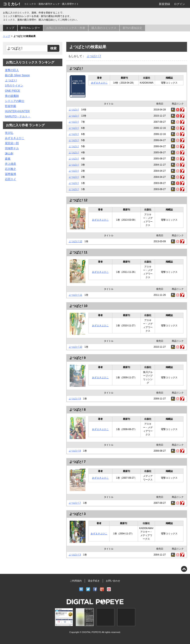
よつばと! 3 (77, 514)
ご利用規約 (76, 581)
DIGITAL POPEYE (92, 632)
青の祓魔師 (12, 96)
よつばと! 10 (78, 306)
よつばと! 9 (77, 358)
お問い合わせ (113, 581)
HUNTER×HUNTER (17, 111)
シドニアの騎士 (15, 101)
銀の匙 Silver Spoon (17, 75)
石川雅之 (10, 169)
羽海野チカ (12, 148)
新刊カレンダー (30, 28)
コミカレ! (12, 4)
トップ (10, 28)
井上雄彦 (10, 164)
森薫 (8, 159)
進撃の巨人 (12, 70)
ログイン (180, 4)
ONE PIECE (12, 91)
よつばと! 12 (78, 200)
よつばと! (76, 68)
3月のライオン (14, 86)
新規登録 (164, 4)
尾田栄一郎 (12, 143)
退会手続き (94, 581)
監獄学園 (10, 106)
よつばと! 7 (94, 56)
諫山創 (9, 153)
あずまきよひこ (99, 83)
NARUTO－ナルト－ (18, 116)
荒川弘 (9, 133)
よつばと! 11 (78, 252)
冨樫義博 (10, 174)
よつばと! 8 (77, 410)
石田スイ (10, 179)
